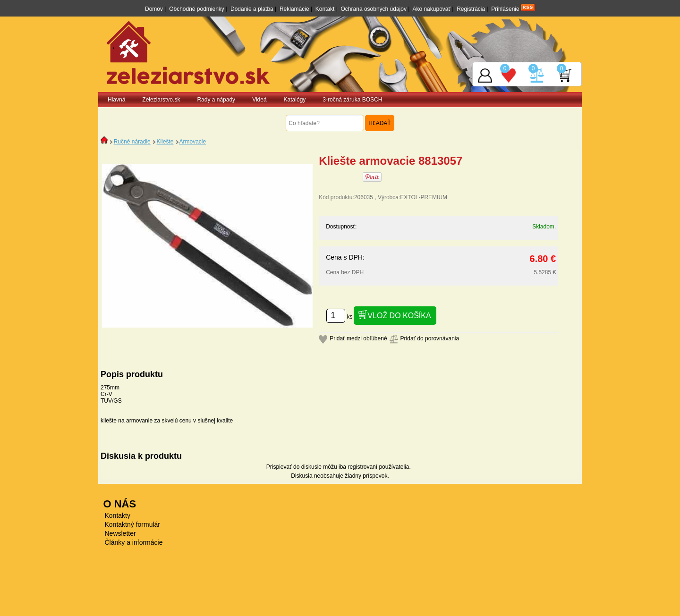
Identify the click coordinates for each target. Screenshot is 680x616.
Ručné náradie (132, 142)
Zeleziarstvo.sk (161, 100)
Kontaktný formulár (133, 524)
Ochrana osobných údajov (374, 9)
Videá (259, 100)
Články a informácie (134, 542)
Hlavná (116, 100)
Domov (154, 9)
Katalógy (295, 100)
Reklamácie (294, 9)
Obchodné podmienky (197, 9)
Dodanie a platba (252, 9)
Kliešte (165, 142)
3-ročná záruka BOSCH (352, 100)
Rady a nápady (216, 100)
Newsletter (120, 533)
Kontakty (118, 515)
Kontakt (325, 9)
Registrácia (471, 9)
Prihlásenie (505, 9)
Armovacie (192, 142)
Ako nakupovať (431, 9)
